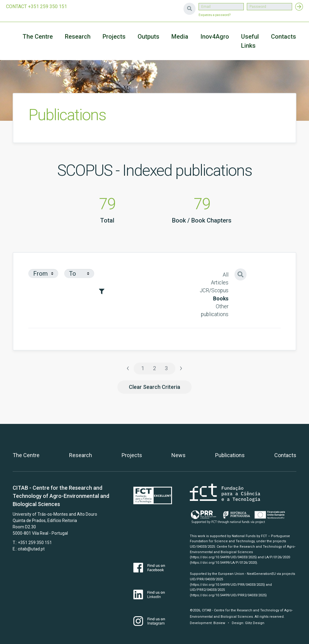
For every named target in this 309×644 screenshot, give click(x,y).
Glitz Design (255, 623)
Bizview (219, 623)
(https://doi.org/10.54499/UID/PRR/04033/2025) (227, 585)
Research (78, 37)
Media (180, 37)
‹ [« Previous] (128, 368)
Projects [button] (114, 37)
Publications (230, 455)
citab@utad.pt (31, 549)
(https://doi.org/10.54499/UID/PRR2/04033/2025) (228, 595)
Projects (132, 455)
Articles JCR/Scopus (214, 287)
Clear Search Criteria (154, 387)
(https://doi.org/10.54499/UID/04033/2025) (223, 557)
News (178, 455)
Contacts (284, 37)
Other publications (215, 310)
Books (221, 299)
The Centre (38, 37)
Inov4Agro (215, 37)
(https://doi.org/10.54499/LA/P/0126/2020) (223, 563)
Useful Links (250, 41)
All (226, 275)
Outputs (148, 37)
